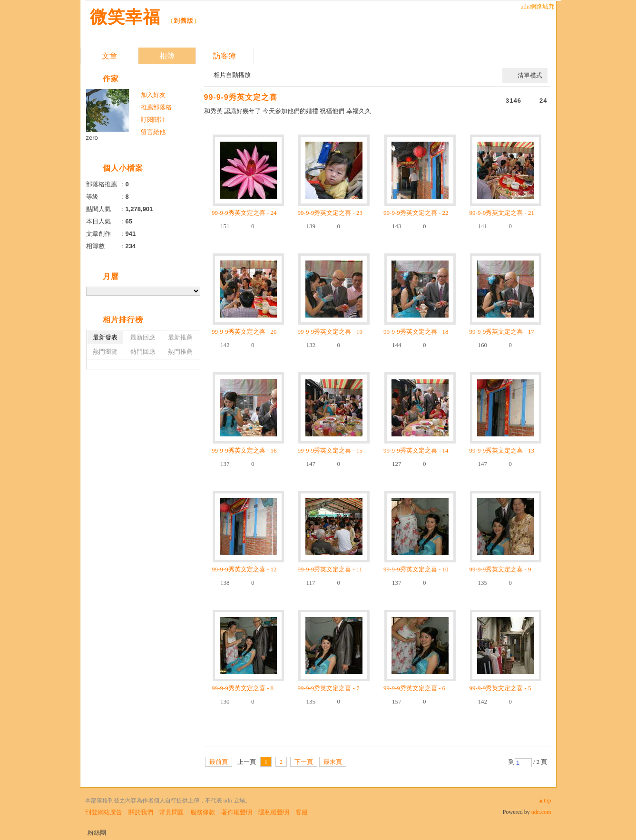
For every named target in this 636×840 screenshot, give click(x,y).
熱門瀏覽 (105, 352)
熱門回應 (143, 352)
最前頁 (219, 762)
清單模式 (530, 75)
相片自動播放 (232, 75)
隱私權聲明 (274, 812)
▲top (544, 801)
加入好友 (153, 95)
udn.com (541, 812)
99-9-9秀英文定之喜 (241, 97)
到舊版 (184, 21)
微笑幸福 (125, 17)
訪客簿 (225, 56)
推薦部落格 (156, 107)
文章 (109, 56)
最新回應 (143, 337)
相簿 (167, 56)
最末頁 (333, 762)
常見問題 (172, 812)
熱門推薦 (180, 352)
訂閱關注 (153, 120)
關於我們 (141, 812)
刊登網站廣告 (104, 812)
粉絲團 (97, 833)
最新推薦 (180, 337)
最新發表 (105, 337)
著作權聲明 (237, 812)
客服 (302, 812)
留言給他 (153, 132)
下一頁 (304, 762)
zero (92, 138)
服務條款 (203, 812)
